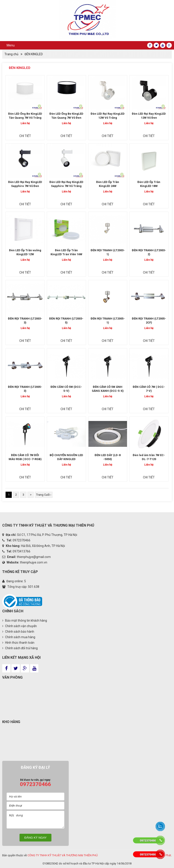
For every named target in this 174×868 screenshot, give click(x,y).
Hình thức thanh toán (18, 643)
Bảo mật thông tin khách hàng (25, 621)
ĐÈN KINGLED (34, 54)
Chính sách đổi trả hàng (20, 648)
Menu (11, 45)
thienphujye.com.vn (34, 562)
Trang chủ (11, 54)
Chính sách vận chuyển (20, 626)
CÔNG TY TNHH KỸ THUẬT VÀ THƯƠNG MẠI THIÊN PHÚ (63, 855)
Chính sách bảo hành (18, 632)
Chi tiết (25, 136)
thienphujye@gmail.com (34, 557)
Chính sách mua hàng (19, 637)
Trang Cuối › (44, 495)
